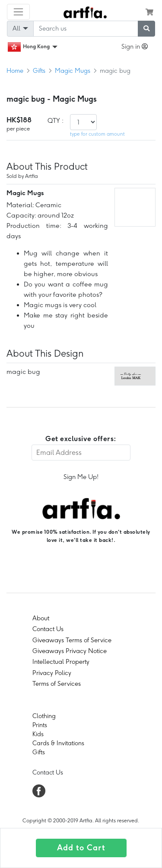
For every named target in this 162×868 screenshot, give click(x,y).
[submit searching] (146, 29)
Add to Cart (81, 848)
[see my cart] (149, 12)
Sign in (135, 47)
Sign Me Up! (81, 477)
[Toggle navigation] (18, 12)
